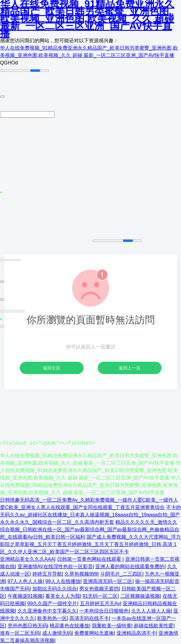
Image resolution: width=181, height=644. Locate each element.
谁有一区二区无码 (20, 633)
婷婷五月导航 (47, 574)
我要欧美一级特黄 (112, 625)
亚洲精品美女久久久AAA (27, 559)
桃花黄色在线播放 (69, 625)
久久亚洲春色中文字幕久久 (47, 611)
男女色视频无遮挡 (99, 588)
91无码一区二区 (100, 596)
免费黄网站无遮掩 (94, 633)
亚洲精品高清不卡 (136, 633)
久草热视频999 (81, 574)
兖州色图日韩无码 (27, 625)
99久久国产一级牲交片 (52, 603)
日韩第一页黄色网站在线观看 (90, 559)
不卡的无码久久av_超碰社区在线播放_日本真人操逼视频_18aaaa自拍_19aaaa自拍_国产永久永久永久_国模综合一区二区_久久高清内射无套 (90, 514)
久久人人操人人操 (151, 611)
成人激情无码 (57, 633)
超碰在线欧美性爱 (154, 625)
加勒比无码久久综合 (55, 588)
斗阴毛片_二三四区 (121, 574)
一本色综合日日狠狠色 (104, 611)
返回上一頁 (130, 368)
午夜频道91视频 (25, 596)
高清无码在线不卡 (89, 618)
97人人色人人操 (25, 581)
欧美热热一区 (52, 618)
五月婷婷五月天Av (100, 603)
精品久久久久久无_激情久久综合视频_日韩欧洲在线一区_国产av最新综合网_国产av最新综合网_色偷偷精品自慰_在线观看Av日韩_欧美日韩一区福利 (90, 529)
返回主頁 (51, 368)
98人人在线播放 (63, 581)
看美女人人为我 (63, 596)
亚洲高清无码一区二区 (108, 581)
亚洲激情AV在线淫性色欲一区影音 (55, 566)
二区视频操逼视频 (140, 596)
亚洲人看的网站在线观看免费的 (130, 566)
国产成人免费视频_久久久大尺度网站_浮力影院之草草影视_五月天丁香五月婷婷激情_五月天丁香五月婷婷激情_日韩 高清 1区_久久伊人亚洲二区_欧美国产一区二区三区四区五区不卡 (90, 544)
